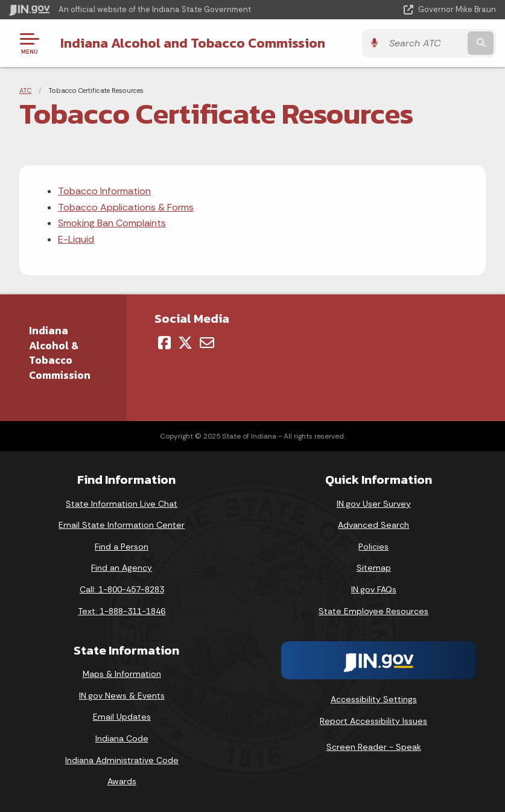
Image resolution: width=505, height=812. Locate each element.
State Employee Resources (373, 611)
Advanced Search (373, 525)
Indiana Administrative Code (122, 760)
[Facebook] (164, 343)
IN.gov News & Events (122, 696)
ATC (25, 90)
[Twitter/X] (185, 343)
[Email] (207, 343)
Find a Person (122, 547)
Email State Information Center (122, 525)
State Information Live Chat (122, 504)
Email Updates (122, 717)
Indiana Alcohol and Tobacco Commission (193, 43)
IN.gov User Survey (374, 504)
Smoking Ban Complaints (112, 223)
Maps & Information (122, 674)
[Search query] (424, 43)
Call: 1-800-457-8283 (122, 589)
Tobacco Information (104, 191)
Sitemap (374, 568)
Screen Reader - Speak (374, 747)
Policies (373, 547)
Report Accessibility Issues (373, 721)
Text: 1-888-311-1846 (122, 611)
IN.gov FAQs (374, 589)
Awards (122, 781)
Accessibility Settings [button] (374, 699)
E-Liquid (76, 239)
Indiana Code (122, 738)
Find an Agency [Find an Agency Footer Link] (122, 568)
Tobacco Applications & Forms (126, 207)
